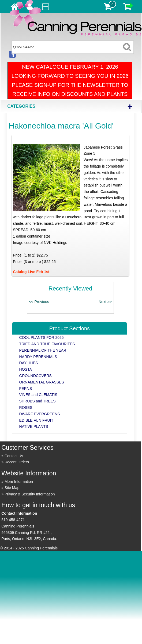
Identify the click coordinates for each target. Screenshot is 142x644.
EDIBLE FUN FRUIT (36, 420)
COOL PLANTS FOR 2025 (42, 337)
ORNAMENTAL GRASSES (42, 382)
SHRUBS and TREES (38, 401)
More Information (19, 482)
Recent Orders (17, 462)
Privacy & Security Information (30, 494)
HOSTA (26, 369)
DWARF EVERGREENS (40, 414)
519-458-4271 (13, 520)
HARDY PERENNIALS (38, 357)
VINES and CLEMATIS (38, 395)
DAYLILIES (29, 363)
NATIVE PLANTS (34, 426)
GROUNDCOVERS (35, 376)
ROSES (26, 408)
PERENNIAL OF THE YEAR (43, 350)
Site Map (12, 488)
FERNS (26, 389)
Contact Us (14, 456)
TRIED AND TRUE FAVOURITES (47, 344)
